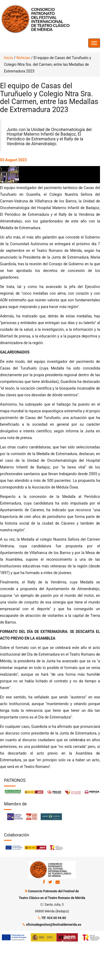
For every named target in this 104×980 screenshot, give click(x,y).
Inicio (9, 58)
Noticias (23, 58)
